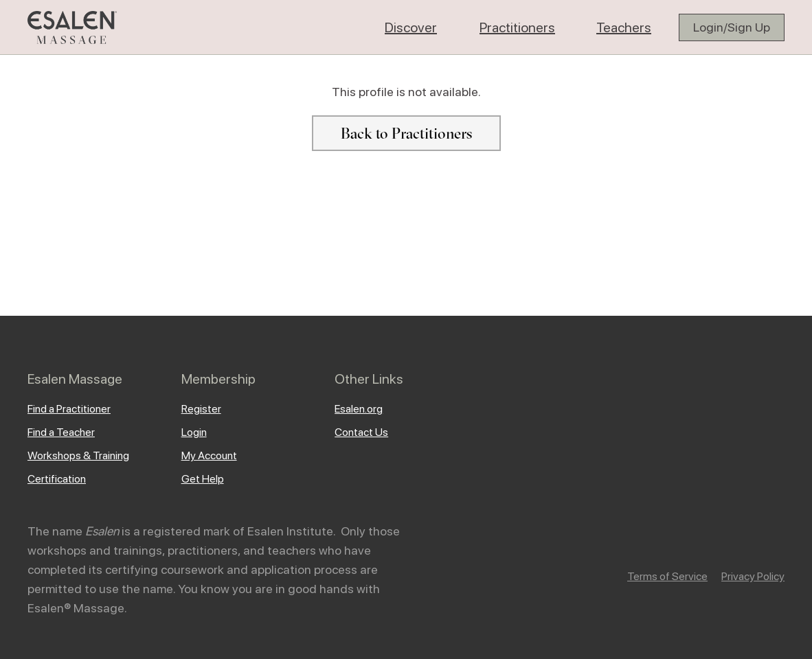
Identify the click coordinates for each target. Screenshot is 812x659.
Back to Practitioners (406, 133)
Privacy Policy (753, 576)
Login (194, 432)
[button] (411, 27)
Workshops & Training (78, 455)
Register (201, 409)
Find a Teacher (61, 432)
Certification (57, 479)
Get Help (203, 479)
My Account (209, 455)
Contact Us (361, 432)
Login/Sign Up (732, 27)
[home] (72, 27)
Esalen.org (359, 409)
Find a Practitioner (69, 409)
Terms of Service (667, 576)
